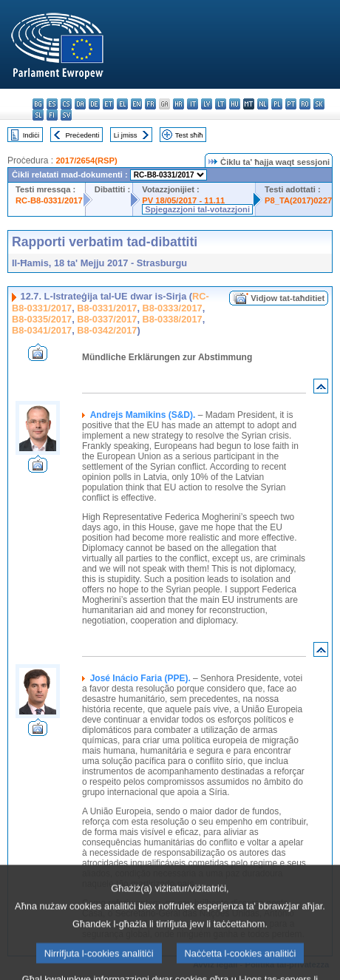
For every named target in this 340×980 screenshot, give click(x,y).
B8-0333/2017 (173, 308)
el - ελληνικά (122, 104)
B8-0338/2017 (173, 319)
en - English (136, 104)
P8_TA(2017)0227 (298, 200)
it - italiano (193, 104)
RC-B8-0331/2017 (49, 200)
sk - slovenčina (319, 104)
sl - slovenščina (38, 115)
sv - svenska (66, 115)
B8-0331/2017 (107, 308)
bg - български (38, 104)
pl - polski (277, 104)
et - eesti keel (108, 104)
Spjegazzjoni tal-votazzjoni (197, 209)
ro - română (305, 104)
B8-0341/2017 (42, 330)
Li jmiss (126, 135)
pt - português (291, 104)
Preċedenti (82, 135)
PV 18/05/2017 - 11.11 (183, 200)
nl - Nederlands (263, 104)
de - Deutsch (94, 104)
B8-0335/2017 (42, 319)
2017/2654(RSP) (86, 160)
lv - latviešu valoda (207, 104)
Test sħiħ (189, 135)
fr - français (150, 104)
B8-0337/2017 (107, 319)
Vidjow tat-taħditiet (288, 298)
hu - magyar (235, 104)
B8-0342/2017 (107, 330)
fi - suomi (52, 115)
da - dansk (80, 104)
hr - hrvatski (178, 104)
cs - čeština (66, 104)
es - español (52, 104)
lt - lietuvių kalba (221, 104)
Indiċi (31, 135)
